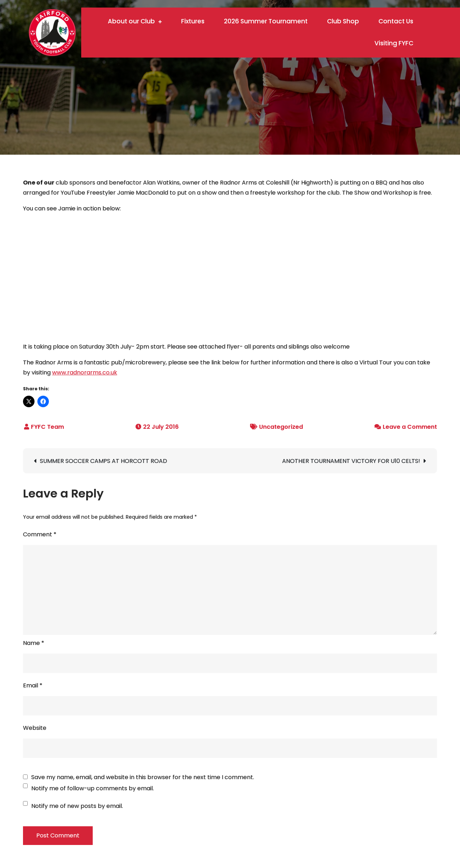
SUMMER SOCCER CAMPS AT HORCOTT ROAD (103, 461)
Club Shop (343, 21)
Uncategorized (281, 427)
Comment (40, 534)
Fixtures (193, 21)
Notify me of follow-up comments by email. (93, 788)
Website (35, 728)
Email (33, 685)
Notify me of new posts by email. (77, 806)
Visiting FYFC (394, 43)
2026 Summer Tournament (266, 21)
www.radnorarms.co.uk (85, 372)
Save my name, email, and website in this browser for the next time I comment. (143, 777)
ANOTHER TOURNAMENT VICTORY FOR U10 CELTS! (351, 461)
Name (34, 643)
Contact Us (396, 21)
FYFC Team (47, 427)
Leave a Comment (410, 427)
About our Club (131, 21)
